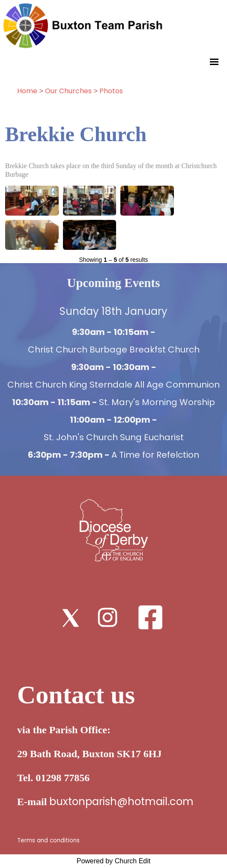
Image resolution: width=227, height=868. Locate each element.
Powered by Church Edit (114, 861)
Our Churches (68, 91)
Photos (111, 91)
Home (27, 91)
